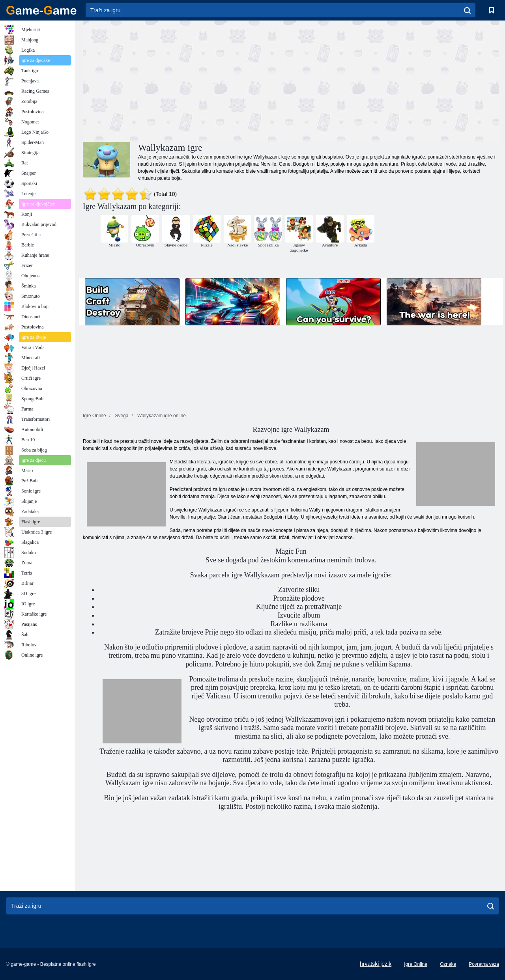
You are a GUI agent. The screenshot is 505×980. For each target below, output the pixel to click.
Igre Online (416, 964)
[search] (467, 10)
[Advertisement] (187, 80)
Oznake (448, 964)
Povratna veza (484, 964)
